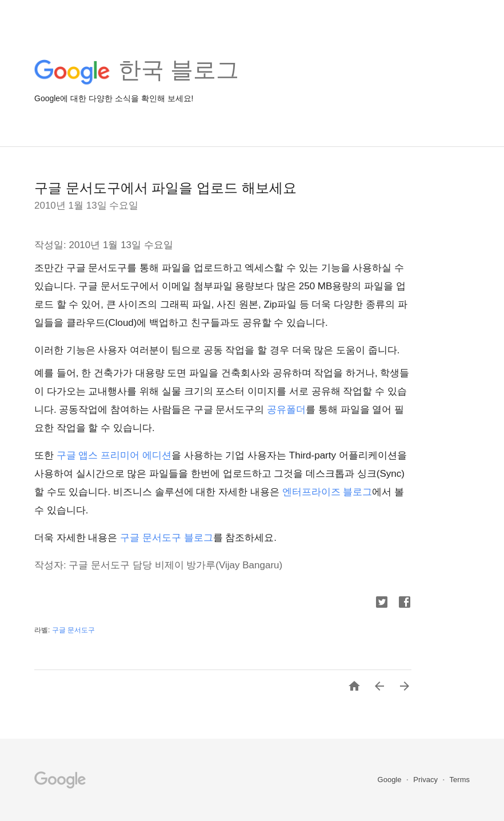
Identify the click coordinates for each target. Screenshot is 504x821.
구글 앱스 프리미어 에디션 (114, 455)
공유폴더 (286, 410)
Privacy (426, 780)
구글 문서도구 (73, 630)
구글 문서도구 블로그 (166, 538)
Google (391, 780)
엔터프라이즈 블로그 (327, 492)
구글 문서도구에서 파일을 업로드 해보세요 (165, 188)
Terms (460, 780)
